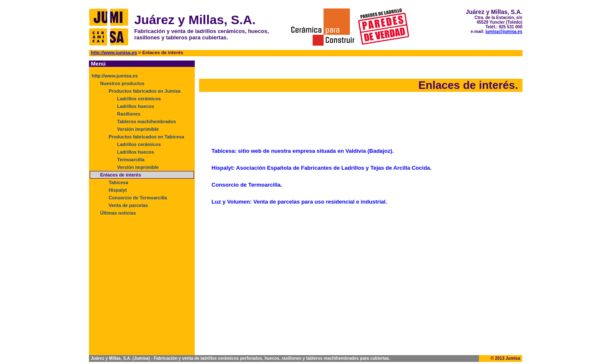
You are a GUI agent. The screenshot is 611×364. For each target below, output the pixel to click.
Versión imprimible (138, 129)
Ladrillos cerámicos (139, 99)
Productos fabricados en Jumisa (145, 91)
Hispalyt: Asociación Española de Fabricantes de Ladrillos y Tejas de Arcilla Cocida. (322, 168)
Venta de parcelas (129, 205)
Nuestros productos (123, 83)
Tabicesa (119, 182)
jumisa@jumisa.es (504, 32)
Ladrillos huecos (136, 106)
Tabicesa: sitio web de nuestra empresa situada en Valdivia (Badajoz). (303, 151)
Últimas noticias (118, 213)
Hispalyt (118, 190)
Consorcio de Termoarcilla (138, 198)
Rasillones (129, 114)
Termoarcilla (131, 160)
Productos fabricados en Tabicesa (147, 137)
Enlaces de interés (121, 175)
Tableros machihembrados (147, 121)
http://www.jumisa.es (114, 52)
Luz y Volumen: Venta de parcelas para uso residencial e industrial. (299, 202)
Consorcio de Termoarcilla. (247, 185)
